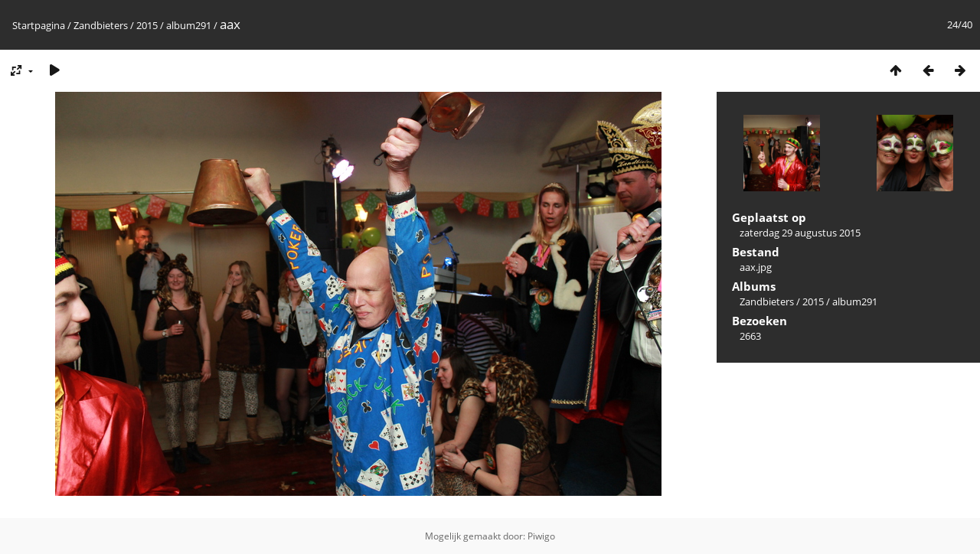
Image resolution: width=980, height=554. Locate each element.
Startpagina (39, 25)
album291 (189, 25)
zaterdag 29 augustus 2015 (800, 233)
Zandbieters (101, 25)
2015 (147, 25)
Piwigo (541, 536)
